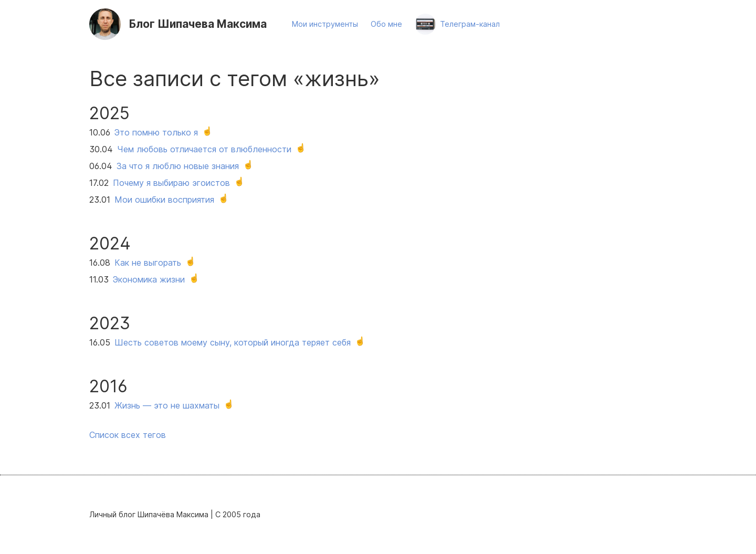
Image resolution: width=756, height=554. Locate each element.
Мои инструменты (325, 24)
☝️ (207, 131)
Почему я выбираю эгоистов (171, 183)
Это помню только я (156, 132)
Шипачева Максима (198, 24)
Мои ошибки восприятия (164, 200)
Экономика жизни (149, 279)
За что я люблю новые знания (178, 166)
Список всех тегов (128, 435)
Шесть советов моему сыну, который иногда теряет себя (233, 342)
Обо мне (386, 24)
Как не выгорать (148, 263)
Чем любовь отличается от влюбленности (204, 149)
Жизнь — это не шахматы (167, 405)
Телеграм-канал (470, 24)
